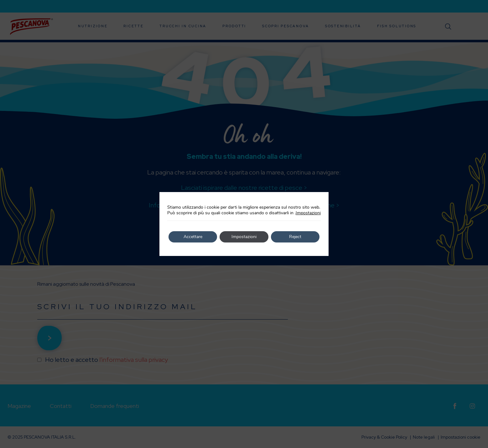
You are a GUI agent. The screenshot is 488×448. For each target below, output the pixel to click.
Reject (295, 237)
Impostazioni (308, 213)
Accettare (193, 237)
